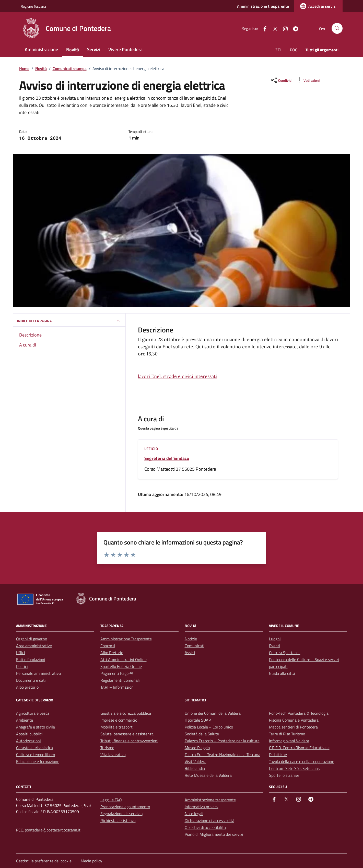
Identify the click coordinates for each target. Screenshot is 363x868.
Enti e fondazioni (31, 659)
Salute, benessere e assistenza (127, 734)
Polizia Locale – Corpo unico (209, 727)
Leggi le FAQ (111, 800)
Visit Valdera (196, 761)
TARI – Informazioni (118, 687)
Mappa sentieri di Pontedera (293, 727)
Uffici (21, 653)
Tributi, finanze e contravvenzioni (129, 741)
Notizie (191, 639)
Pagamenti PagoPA (117, 673)
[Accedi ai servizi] (318, 6)
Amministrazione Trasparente (126, 639)
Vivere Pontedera (125, 49)
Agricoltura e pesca (33, 713)
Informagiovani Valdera (289, 741)
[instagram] (283, 28)
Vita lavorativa (113, 755)
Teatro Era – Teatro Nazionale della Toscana (223, 755)
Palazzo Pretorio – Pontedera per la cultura (222, 741)
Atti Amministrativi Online (124, 659)
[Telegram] (294, 28)
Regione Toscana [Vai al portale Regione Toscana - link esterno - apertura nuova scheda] (33, 6)
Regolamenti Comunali (120, 680)
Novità (73, 50)
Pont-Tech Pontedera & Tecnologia (299, 713)
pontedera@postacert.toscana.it (53, 830)
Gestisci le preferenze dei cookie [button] (44, 861)
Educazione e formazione (38, 761)
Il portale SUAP (198, 720)
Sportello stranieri (285, 775)
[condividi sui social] (281, 80)
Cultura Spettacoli (285, 653)
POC (294, 50)
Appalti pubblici (29, 734)
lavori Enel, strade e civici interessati (177, 376)
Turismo (107, 748)
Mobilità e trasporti (117, 727)
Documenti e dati (31, 680)
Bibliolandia (195, 768)
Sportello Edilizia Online (121, 666)
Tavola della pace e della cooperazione (302, 761)
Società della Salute (202, 734)
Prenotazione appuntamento (125, 807)
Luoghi (275, 639)
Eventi (275, 646)
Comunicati (195, 646)
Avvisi (190, 653)
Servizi (94, 49)
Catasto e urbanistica (34, 748)
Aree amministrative (34, 646)
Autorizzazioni (28, 741)
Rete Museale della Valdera (208, 775)
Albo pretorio (27, 687)
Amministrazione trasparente (263, 6)
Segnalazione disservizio (121, 814)
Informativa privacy (202, 807)
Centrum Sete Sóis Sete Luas (294, 768)
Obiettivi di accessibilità (205, 827)
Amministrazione (41, 49)
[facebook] (263, 28)
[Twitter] (273, 28)
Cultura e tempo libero (36, 755)
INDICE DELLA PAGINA (69, 321)
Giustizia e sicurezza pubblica (126, 713)
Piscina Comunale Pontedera (294, 720)
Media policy (91, 861)
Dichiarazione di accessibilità (209, 820)
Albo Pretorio (112, 653)
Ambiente (25, 720)
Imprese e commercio (119, 720)
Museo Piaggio (197, 748)
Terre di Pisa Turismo (287, 734)
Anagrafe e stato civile (36, 727)
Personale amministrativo (38, 673)
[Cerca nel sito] (337, 28)
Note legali (194, 814)
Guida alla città (282, 673)
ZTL (279, 50)
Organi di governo (32, 639)
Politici (22, 666)
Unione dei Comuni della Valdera (213, 713)
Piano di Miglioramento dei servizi (214, 834)
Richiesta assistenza (118, 820)
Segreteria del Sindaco (167, 458)
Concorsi (108, 646)
